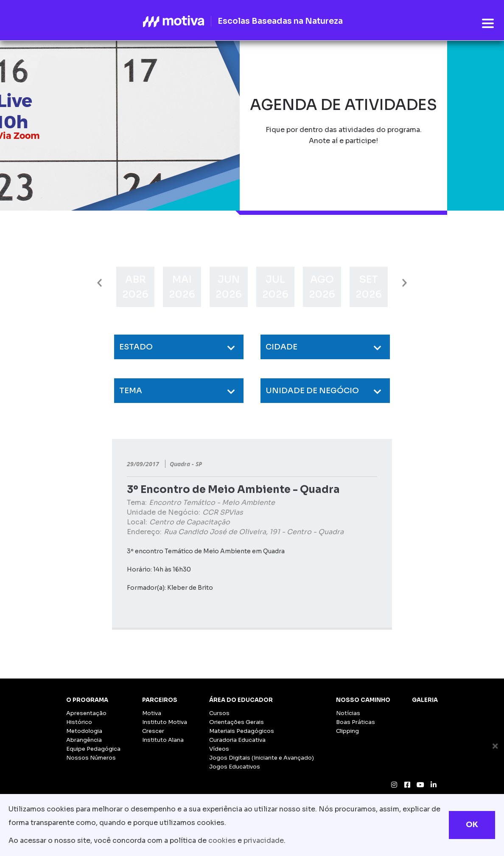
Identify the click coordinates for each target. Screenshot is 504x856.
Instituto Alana (163, 740)
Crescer (153, 731)
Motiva (152, 713)
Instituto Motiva (165, 722)
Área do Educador (241, 700)
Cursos (219, 713)
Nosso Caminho (363, 700)
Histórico (79, 722)
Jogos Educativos (235, 767)
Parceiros (160, 700)
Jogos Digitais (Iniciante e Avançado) (262, 758)
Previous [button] (99, 283)
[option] (135, 287)
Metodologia (84, 731)
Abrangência (84, 740)
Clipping (347, 731)
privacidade (264, 841)
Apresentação (86, 713)
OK (472, 825)
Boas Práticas (356, 722)
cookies (222, 841)
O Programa (87, 700)
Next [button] (405, 283)
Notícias (348, 713)
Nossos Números (91, 758)
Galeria (425, 700)
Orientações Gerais (237, 722)
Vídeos (219, 749)
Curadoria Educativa (237, 740)
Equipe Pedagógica (93, 749)
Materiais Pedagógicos (242, 731)
